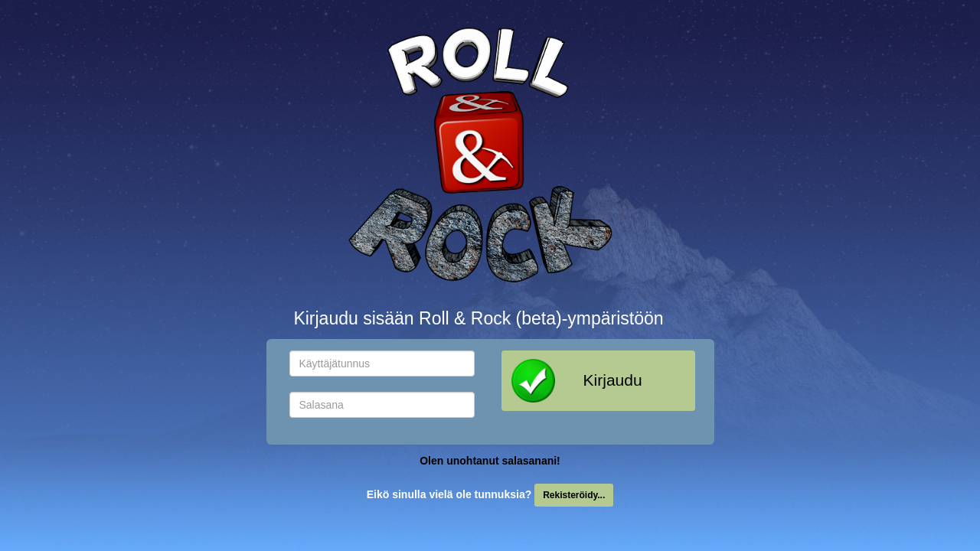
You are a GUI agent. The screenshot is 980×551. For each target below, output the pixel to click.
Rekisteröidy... (574, 495)
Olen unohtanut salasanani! (490, 461)
